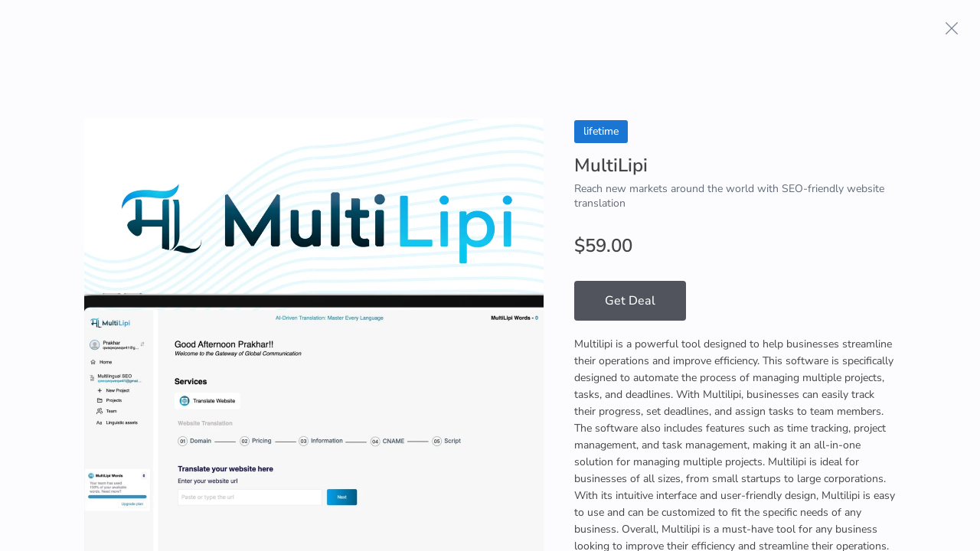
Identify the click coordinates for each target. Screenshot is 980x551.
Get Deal (630, 301)
